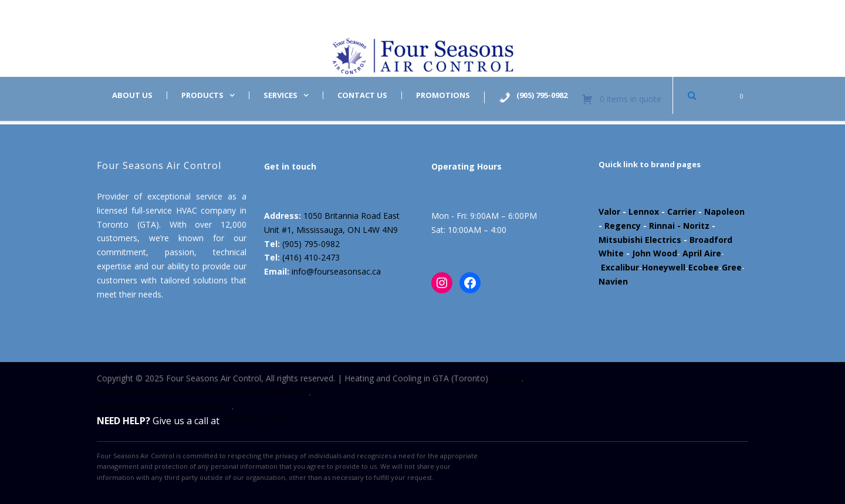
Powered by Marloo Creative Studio (164, 406)
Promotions (443, 95)
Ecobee (704, 267)
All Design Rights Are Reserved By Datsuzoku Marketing (203, 392)
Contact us (362, 95)
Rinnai (662, 226)
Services (280, 95)
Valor (609, 212)
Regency (623, 226)
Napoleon (724, 212)
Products (202, 95)
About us (132, 95)
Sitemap (506, 378)
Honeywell (664, 267)
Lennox (644, 212)
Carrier (682, 212)
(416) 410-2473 (311, 257)
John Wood (655, 253)
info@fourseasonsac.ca (336, 271)
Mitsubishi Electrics (640, 240)
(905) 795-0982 (311, 244)
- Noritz (692, 226)
